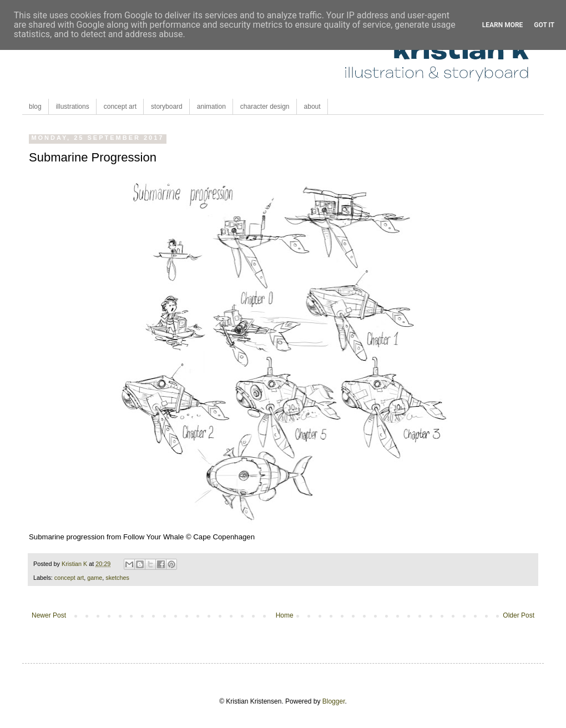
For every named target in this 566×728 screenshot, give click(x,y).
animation (211, 107)
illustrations (73, 107)
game (95, 578)
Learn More (503, 25)
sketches (117, 578)
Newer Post (49, 615)
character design (265, 107)
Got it (544, 25)
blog (35, 107)
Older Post (519, 615)
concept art (120, 107)
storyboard (167, 107)
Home (285, 615)
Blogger (334, 701)
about (312, 107)
